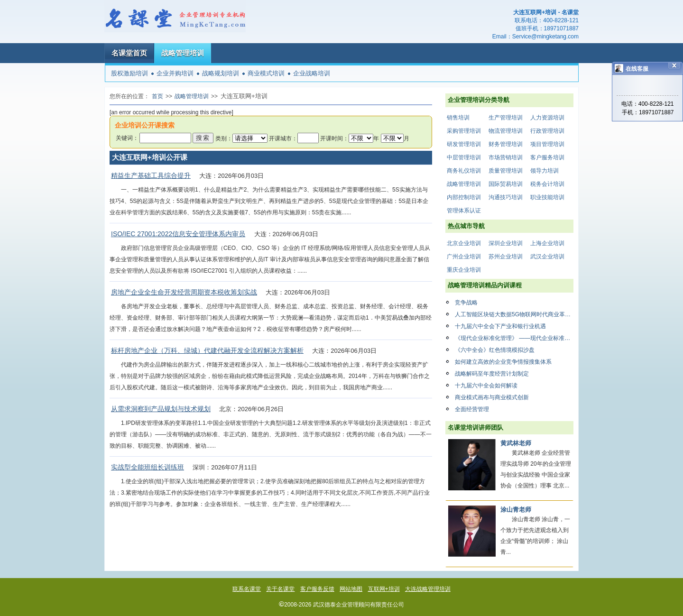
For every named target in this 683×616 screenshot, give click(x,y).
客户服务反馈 (317, 589)
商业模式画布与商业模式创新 (492, 397)
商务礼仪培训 (464, 171)
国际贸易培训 (506, 184)
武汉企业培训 (547, 257)
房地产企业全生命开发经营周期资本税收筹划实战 (184, 292)
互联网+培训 (384, 589)
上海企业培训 (547, 243)
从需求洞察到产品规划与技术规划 (161, 409)
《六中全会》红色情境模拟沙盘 (495, 350)
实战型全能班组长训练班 (148, 467)
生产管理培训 (506, 118)
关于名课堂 (280, 589)
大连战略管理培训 (428, 589)
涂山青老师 (516, 510)
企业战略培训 (312, 73)
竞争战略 (466, 303)
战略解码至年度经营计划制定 (492, 374)
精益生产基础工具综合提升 (151, 175)
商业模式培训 (266, 73)
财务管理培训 (506, 144)
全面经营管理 (472, 409)
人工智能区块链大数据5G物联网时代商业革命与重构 (514, 314)
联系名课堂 (247, 589)
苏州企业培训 (506, 257)
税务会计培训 (547, 184)
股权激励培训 (129, 73)
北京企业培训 (464, 243)
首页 (157, 96)
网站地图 (351, 589)
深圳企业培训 (506, 243)
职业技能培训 (547, 197)
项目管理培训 (547, 144)
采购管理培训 (464, 131)
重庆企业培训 (464, 270)
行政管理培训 (547, 131)
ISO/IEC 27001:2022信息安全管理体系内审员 (178, 234)
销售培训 (458, 118)
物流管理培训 (506, 131)
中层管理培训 (464, 157)
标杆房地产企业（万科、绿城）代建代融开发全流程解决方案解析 (207, 350)
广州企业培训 (464, 257)
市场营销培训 (506, 157)
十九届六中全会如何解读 (486, 386)
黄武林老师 (516, 443)
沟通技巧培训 (506, 197)
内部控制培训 (464, 197)
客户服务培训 (547, 157)
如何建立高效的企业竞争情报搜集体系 (503, 362)
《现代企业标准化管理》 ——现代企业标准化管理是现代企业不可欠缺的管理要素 (514, 338)
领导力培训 (545, 171)
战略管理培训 (183, 53)
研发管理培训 (464, 144)
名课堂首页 (129, 53)
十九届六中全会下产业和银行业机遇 (500, 326)
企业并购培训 (175, 73)
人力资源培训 (547, 118)
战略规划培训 (221, 73)
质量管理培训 (506, 171)
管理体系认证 (464, 211)
